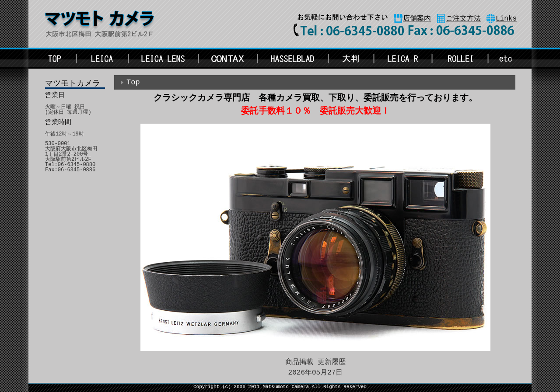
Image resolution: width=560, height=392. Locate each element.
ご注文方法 (463, 19)
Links (506, 19)
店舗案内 (417, 19)
